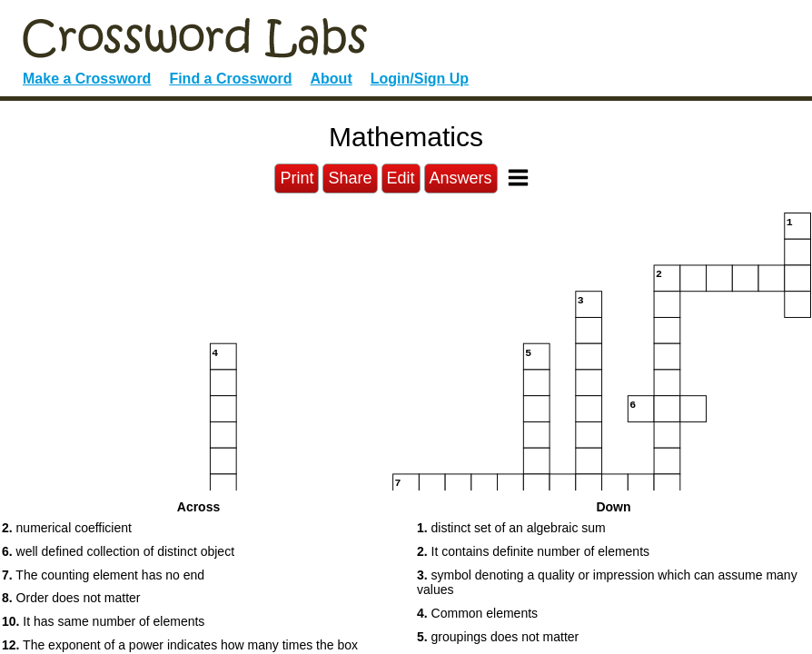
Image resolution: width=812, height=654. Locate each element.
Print (297, 178)
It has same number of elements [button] (103, 621)
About (332, 79)
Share (350, 178)
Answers (461, 178)
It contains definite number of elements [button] (533, 551)
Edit (401, 178)
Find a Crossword (230, 79)
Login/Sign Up (420, 79)
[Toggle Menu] (518, 178)
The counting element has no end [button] (103, 575)
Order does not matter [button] (71, 598)
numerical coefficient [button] (67, 528)
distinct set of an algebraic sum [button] (511, 528)
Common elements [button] (477, 613)
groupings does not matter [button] (498, 637)
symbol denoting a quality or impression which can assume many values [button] (607, 583)
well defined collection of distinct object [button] (118, 551)
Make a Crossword (87, 79)
